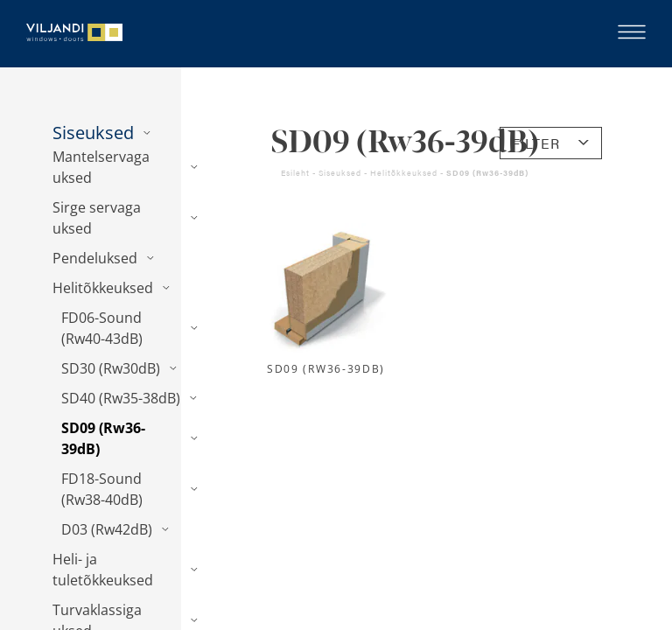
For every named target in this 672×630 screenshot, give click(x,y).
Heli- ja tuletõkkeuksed (103, 570)
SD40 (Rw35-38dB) (121, 398)
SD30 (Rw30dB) (111, 368)
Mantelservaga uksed (101, 167)
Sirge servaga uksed (97, 218)
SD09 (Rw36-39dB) (103, 438)
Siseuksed (93, 133)
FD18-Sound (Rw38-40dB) (102, 489)
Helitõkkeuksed (103, 288)
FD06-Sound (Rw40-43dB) (102, 328)
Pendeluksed (95, 258)
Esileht (295, 173)
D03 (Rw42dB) (107, 529)
